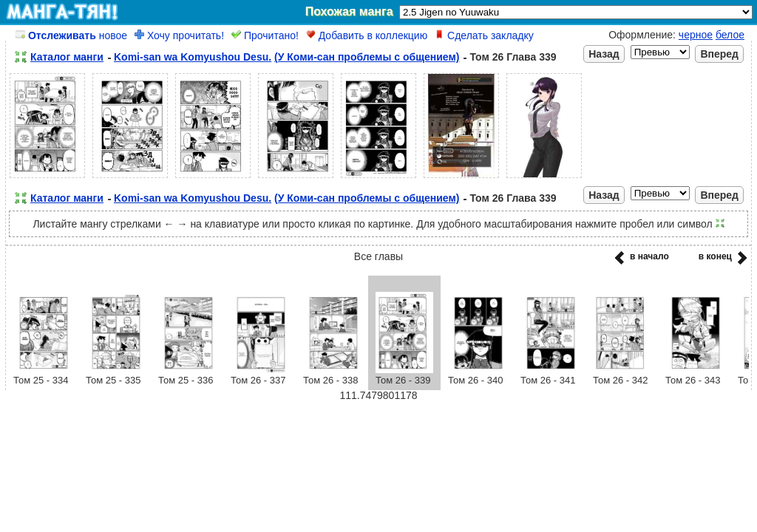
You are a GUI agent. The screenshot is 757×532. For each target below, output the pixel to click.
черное (696, 35)
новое (71, 35)
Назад (604, 54)
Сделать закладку (484, 35)
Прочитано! (265, 35)
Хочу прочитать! (179, 35)
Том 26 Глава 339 (513, 57)
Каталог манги (67, 57)
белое (730, 35)
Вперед (719, 54)
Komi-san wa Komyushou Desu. (193, 57)
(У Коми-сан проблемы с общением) (367, 57)
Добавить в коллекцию (367, 35)
